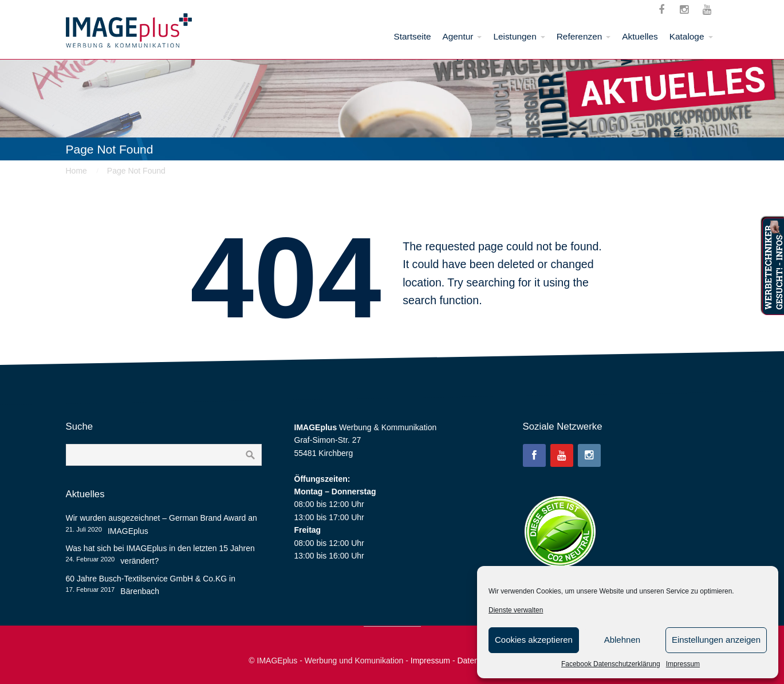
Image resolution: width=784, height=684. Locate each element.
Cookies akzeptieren (534, 640)
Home (76, 171)
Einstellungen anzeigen (716, 640)
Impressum (683, 664)
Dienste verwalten (516, 610)
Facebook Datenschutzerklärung (611, 664)
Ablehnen (622, 640)
